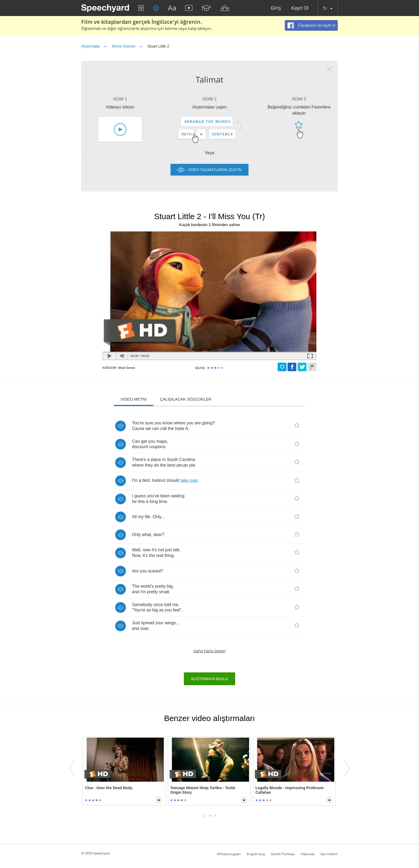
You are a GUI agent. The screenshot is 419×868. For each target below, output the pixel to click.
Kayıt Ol (300, 8)
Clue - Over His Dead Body (109, 788)
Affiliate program (229, 854)
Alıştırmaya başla (210, 679)
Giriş (276, 8)
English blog (256, 854)
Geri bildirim (329, 854)
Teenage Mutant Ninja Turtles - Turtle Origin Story (203, 790)
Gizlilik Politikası (283, 854)
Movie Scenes (124, 46)
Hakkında (308, 854)
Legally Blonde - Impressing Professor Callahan (290, 790)
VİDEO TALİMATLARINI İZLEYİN (215, 170)
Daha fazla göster (210, 651)
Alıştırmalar (91, 46)
